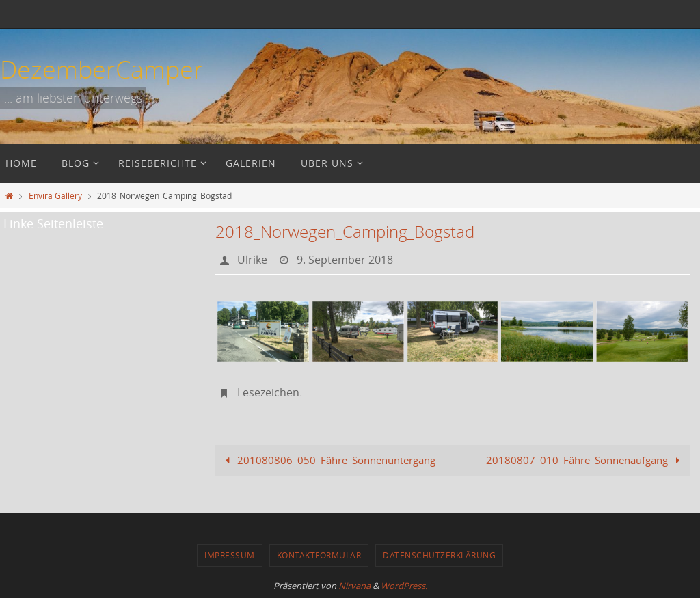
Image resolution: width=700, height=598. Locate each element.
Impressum (230, 555)
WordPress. (404, 586)
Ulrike (252, 260)
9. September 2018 (345, 260)
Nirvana (354, 586)
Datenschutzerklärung (439, 555)
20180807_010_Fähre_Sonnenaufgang (585, 460)
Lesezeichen (268, 392)
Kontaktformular (319, 555)
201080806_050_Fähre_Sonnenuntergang (328, 460)
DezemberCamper (102, 69)
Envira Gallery (55, 195)
